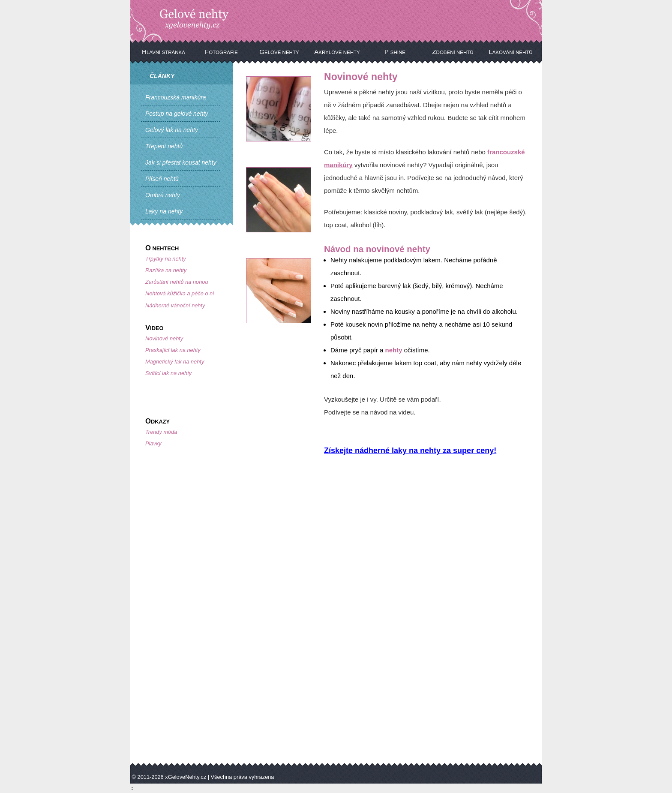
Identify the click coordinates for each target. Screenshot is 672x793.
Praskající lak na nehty (173, 350)
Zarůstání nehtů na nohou (177, 282)
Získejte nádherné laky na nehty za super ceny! (410, 451)
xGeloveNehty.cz (186, 777)
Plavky (153, 443)
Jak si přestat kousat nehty (181, 162)
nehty (394, 350)
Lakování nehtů (510, 52)
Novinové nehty (164, 338)
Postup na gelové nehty (177, 114)
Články (162, 76)
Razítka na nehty (166, 270)
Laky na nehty (164, 211)
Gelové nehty (279, 52)
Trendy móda (161, 432)
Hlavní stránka (163, 52)
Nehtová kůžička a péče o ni (180, 293)
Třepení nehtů (164, 146)
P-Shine (395, 52)
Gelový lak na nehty (172, 130)
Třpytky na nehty (166, 259)
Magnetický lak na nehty (175, 362)
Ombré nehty (163, 195)
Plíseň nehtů (162, 179)
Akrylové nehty (337, 52)
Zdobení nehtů (453, 52)
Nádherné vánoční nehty (175, 305)
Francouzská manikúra (176, 97)
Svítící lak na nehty (168, 373)
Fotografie (221, 52)
